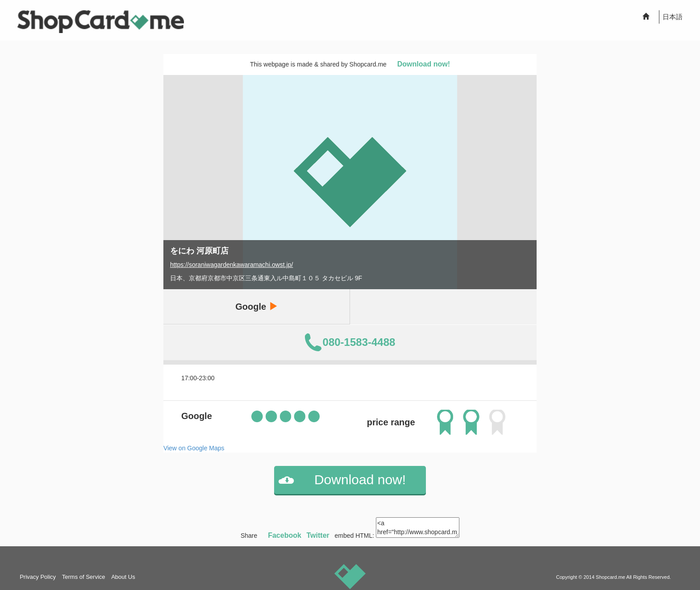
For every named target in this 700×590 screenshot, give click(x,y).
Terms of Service (84, 577)
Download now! (424, 64)
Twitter (318, 535)
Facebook (285, 535)
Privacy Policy (38, 577)
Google (256, 306)
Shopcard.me (611, 577)
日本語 (673, 17)
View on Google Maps (194, 448)
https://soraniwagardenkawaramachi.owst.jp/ (231, 265)
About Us (123, 577)
